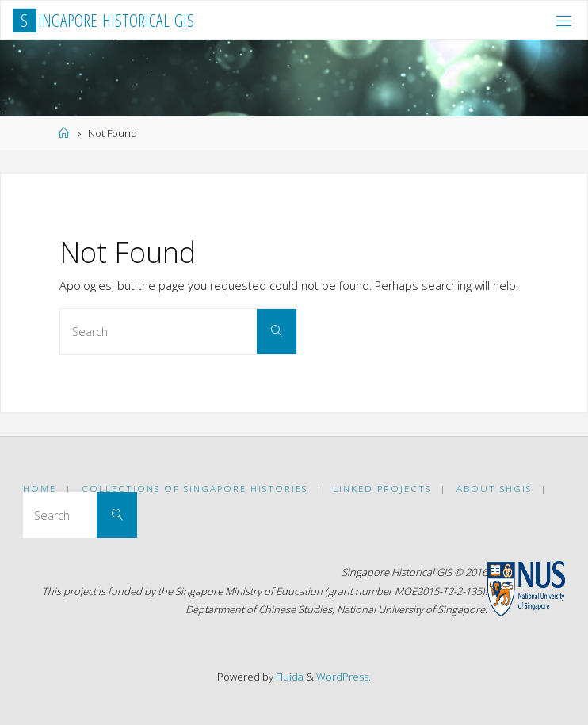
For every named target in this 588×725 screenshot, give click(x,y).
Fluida (288, 677)
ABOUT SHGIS (494, 488)
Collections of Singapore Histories (195, 488)
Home (40, 488)
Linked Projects (382, 488)
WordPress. (344, 677)
